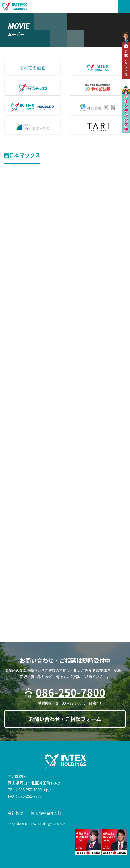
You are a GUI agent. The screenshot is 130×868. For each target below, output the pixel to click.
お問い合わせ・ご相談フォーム (65, 719)
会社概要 (16, 813)
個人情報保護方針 (46, 813)
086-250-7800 (71, 692)
